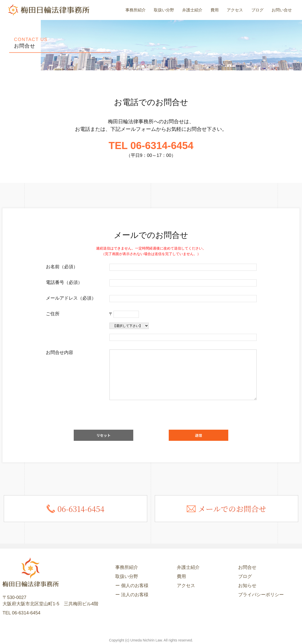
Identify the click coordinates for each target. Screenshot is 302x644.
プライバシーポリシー (261, 595)
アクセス (235, 10)
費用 (215, 10)
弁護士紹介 (192, 10)
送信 (199, 435)
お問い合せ (282, 10)
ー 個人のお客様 (132, 586)
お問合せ (247, 567)
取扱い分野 (164, 10)
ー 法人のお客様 (132, 595)
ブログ (257, 10)
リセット (104, 435)
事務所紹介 (136, 10)
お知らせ (247, 586)
